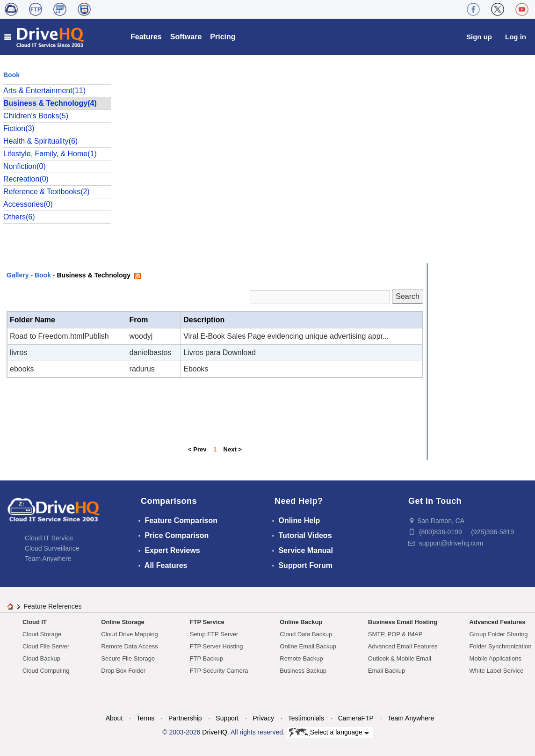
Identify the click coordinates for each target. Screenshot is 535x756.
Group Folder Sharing (499, 634)
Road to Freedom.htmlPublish (59, 336)
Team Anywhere (48, 559)
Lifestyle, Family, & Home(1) (50, 154)
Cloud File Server (46, 646)
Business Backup (303, 671)
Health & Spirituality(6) (40, 141)
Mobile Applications (495, 658)
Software (186, 37)
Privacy (263, 718)
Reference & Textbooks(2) (47, 192)
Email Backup (387, 671)
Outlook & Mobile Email (400, 658)
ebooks (22, 369)
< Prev (197, 449)
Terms (145, 718)
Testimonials (306, 718)
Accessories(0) (28, 204)
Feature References (53, 606)
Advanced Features (498, 622)
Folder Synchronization (501, 646)
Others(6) (19, 217)
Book (43, 275)
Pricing (223, 37)
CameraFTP (356, 718)
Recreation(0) (26, 179)
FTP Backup (206, 658)
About (114, 718)
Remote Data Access (129, 646)
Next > (233, 449)
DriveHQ (215, 732)
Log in (516, 37)
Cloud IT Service (49, 538)
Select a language (329, 733)
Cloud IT (35, 622)
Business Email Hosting (403, 622)
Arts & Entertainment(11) (44, 91)
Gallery (18, 275)
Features (146, 37)
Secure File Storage (128, 658)
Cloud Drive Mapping (129, 634)
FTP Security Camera (219, 671)
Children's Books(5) (36, 116)
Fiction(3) (19, 128)
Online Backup (301, 622)
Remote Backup (301, 658)
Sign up (479, 37)
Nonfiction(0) (25, 166)
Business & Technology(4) (50, 103)
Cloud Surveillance (52, 548)
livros (18, 353)
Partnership (185, 718)
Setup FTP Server (214, 634)
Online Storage (123, 622)
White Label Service (497, 671)
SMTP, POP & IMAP (395, 634)
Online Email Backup (308, 646)
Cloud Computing (46, 671)
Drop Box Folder (123, 671)
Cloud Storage (42, 634)
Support (227, 718)
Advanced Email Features (403, 646)
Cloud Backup (41, 658)
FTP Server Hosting (217, 646)
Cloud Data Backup (306, 634)
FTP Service (207, 622)
